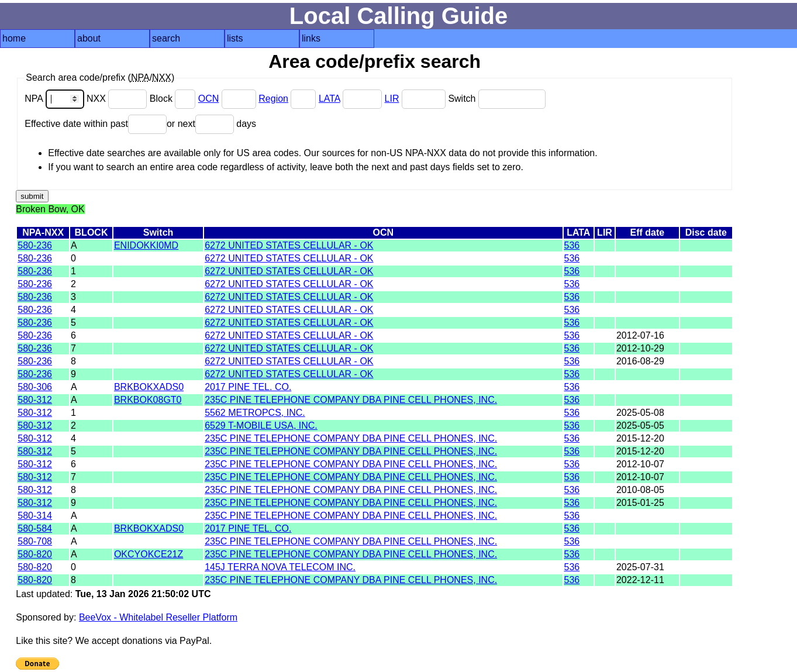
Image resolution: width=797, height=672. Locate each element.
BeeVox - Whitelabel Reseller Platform (158, 617)
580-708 (35, 541)
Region (273, 99)
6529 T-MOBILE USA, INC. (261, 425)
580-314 (35, 516)
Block (174, 99)
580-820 (35, 554)
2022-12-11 (640, 580)
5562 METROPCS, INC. (255, 413)
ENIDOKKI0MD (146, 245)
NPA (56, 99)
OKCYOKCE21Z (149, 554)
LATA (330, 99)
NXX (118, 99)
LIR (392, 99)
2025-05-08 (640, 413)
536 (572, 245)
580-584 (35, 528)
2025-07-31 (640, 567)
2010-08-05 (640, 490)
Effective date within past (96, 124)
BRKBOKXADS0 (149, 387)
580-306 (35, 387)
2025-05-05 (640, 425)
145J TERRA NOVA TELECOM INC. (280, 567)
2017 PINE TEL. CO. (248, 387)
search (166, 38)
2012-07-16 (640, 335)
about (89, 38)
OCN (209, 99)
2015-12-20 (640, 438)
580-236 (35, 245)
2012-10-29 (640, 348)
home (14, 38)
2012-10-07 (640, 464)
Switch (497, 99)
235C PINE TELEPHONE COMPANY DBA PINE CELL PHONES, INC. (351, 400)
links (311, 38)
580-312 (35, 400)
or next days (211, 124)
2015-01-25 (640, 503)
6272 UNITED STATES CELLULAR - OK (289, 245)
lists (235, 38)
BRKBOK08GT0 (148, 400)
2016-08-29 (640, 361)
